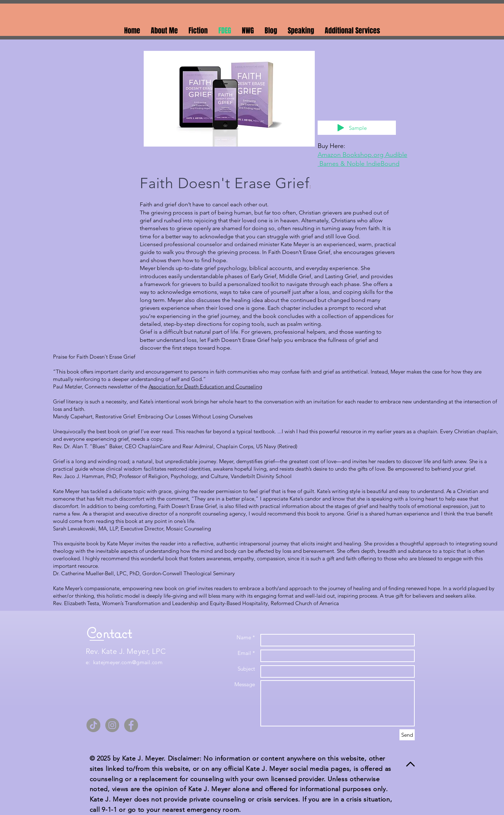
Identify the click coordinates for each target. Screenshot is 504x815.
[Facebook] (131, 725)
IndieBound (383, 164)
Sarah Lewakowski (74, 528)
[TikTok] (93, 725)
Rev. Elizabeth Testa (76, 603)
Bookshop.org (364, 155)
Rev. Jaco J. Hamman (78, 476)
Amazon (330, 155)
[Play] (341, 128)
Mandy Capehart (73, 416)
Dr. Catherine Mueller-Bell (83, 573)
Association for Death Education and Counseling (205, 387)
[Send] (407, 735)
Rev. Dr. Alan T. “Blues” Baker (87, 446)
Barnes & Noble (343, 164)
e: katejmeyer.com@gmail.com (124, 662)
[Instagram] (112, 725)
